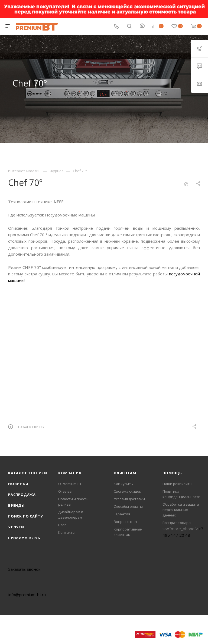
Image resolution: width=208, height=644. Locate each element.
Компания (70, 473)
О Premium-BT (70, 484)
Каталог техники (28, 473)
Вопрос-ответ (126, 522)
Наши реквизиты (177, 484)
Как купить (123, 484)
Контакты (67, 532)
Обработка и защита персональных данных (181, 510)
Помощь (172, 473)
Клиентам (125, 473)
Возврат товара (177, 523)
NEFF (58, 202)
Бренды (16, 505)
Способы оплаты (128, 506)
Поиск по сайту (26, 516)
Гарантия (122, 514)
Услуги (16, 527)
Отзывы (65, 491)
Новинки (18, 484)
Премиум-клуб (24, 538)
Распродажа (22, 495)
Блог (62, 525)
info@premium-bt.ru (27, 595)
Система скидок (127, 491)
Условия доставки (129, 499)
